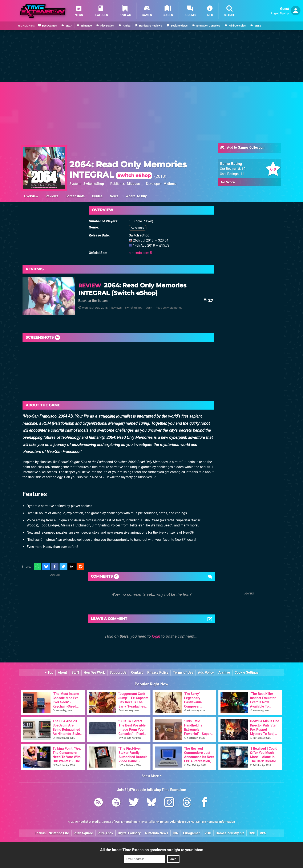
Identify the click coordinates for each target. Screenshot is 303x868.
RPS (263, 833)
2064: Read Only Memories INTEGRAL (128, 170)
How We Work (94, 672)
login (156, 636)
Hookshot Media (89, 822)
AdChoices (177, 822)
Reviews (52, 196)
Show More (152, 776)
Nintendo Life (59, 833)
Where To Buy (136, 196)
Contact (137, 672)
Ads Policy (206, 672)
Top (49, 672)
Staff (75, 672)
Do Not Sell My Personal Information (211, 822)
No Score (228, 182)
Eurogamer (191, 833)
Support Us (118, 672)
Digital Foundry (129, 833)
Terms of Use (183, 672)
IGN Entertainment (128, 822)
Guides (97, 196)
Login (274, 13)
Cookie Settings (247, 672)
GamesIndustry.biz (230, 833)
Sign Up (284, 13)
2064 (149, 308)
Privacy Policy (158, 672)
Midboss (133, 184)
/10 (242, 169)
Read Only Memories (169, 308)
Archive (224, 672)
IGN (176, 833)
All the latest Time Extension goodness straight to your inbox (151, 850)
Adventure (138, 228)
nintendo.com (141, 253)
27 (208, 300)
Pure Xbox (105, 833)
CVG (252, 833)
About (62, 672)
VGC (208, 833)
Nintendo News (157, 833)
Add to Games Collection (242, 148)
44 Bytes (162, 822)
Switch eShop (94, 184)
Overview (31, 196)
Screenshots (75, 196)
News (114, 196)
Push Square (83, 833)
